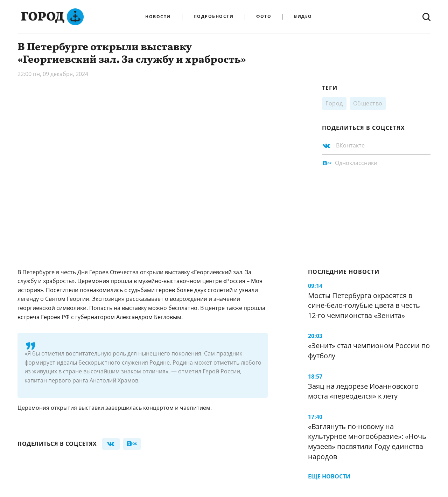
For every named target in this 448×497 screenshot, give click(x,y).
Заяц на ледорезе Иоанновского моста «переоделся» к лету (363, 391)
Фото (264, 17)
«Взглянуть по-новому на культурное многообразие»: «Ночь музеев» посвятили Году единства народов (367, 441)
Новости (158, 17)
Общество (368, 103)
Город (334, 103)
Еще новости (329, 476)
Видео (303, 17)
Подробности (214, 17)
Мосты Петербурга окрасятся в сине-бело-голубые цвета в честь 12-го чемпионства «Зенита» (364, 305)
